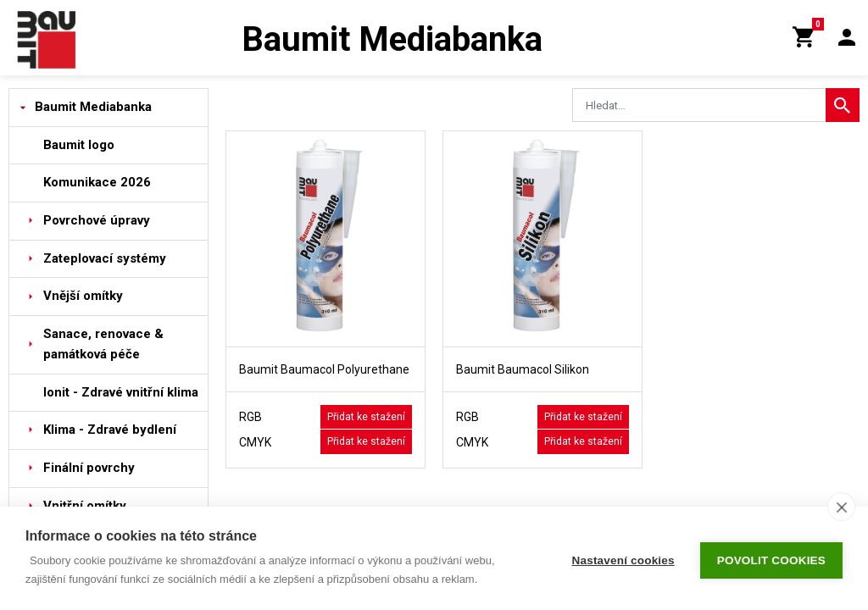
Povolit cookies (771, 559)
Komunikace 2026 (97, 182)
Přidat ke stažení (366, 417)
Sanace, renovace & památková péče (103, 344)
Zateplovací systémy (105, 258)
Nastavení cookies (623, 559)
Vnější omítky (83, 296)
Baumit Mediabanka (93, 107)
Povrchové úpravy (97, 220)
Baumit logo (79, 145)
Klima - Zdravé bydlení (110, 430)
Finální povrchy (89, 468)
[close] (841, 507)
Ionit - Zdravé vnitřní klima (121, 392)
